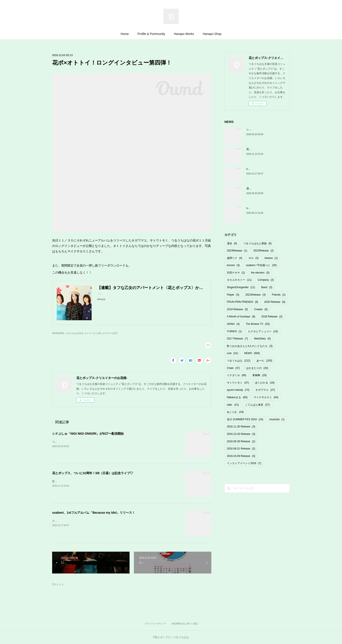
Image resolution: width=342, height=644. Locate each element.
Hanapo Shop (212, 34)
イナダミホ (237, 375)
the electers (260, 273)
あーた (264, 361)
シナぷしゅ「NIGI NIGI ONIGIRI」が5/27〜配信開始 (88, 434)
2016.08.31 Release (241, 449)
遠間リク (235, 258)
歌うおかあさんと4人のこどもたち (250, 346)
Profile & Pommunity (151, 34)
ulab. (233, 405)
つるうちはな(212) (74, 333)
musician (277, 419)
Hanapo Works (184, 34)
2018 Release (272, 317)
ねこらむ (235, 412)
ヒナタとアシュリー (263, 331)
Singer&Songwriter (241, 287)
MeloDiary (262, 339)
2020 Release (275, 302)
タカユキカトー (239, 280)
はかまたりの (257, 368)
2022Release (263, 251)
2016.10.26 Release (241, 434)
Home (125, 34)
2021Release (256, 295)
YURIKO (234, 331)
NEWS (252, 353)
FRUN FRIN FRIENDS (242, 302)
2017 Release (237, 339)
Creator (261, 309)
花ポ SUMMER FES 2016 (245, 419)
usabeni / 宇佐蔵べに (261, 265)
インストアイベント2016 (244, 463)
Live (232, 353)
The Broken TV (258, 324)
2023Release (237, 251)
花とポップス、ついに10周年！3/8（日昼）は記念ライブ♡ (93, 473)
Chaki (233, 368)
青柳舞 (259, 375)
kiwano (271, 258)
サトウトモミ (238, 383)
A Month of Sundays (241, 317)
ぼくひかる (265, 383)
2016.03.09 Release (241, 456)
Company (266, 280)
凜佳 (232, 243)
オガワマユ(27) (110, 333)
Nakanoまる (237, 397)
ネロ (254, 258)
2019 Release (237, 309)
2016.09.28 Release (241, 441)
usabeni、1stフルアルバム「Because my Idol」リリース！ (94, 513)
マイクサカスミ (266, 397)
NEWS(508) (58, 333)
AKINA (233, 324)
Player (233, 295)
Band (267, 287)
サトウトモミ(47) (93, 333)
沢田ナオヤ (236, 273)
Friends (279, 295)
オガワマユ (265, 390)
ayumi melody (238, 390)
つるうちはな (239, 361)
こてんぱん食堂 (257, 405)
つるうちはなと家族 (257, 243)
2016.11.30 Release (241, 427)
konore (233, 265)
